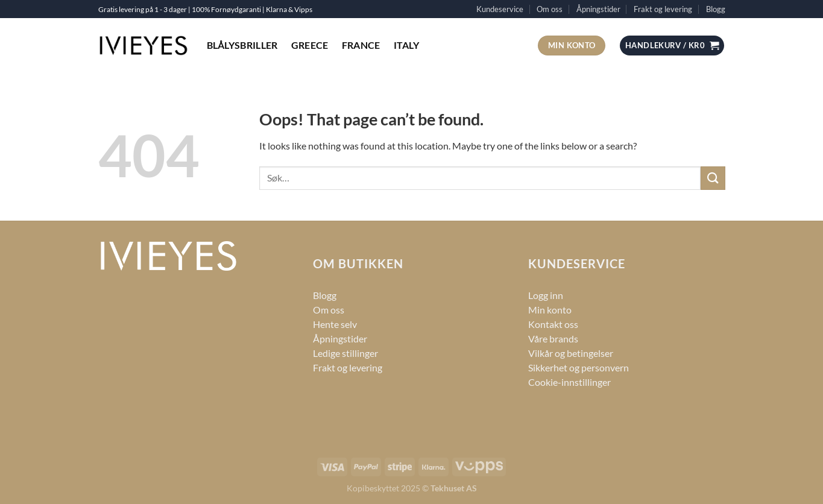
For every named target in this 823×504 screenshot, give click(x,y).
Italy (407, 45)
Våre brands (553, 339)
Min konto (550, 310)
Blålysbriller (242, 45)
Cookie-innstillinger (569, 382)
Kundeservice (500, 9)
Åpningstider (598, 9)
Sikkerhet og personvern (579, 367)
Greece (310, 45)
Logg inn (546, 295)
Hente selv (335, 324)
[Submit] (713, 178)
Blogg (716, 9)
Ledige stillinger (345, 353)
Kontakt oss (553, 324)
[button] (672, 46)
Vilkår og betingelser (571, 353)
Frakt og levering (663, 9)
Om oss (550, 9)
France (361, 45)
